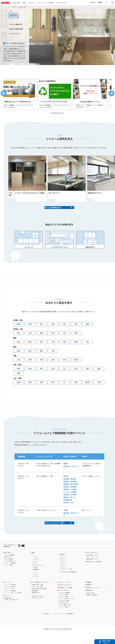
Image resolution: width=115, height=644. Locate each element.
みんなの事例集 (9, 570)
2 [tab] (54, 115)
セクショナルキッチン (39, 577)
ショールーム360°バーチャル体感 (13, 604)
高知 (88, 377)
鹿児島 (87, 391)
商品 (33, 564)
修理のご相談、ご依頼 (38, 596)
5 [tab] (60, 115)
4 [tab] (58, 115)
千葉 (53, 350)
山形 (76, 332)
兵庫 (42, 368)
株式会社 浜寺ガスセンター (71, 522)
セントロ (36, 569)
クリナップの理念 (64, 606)
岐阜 (30, 359)
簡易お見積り (93, 566)
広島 (53, 377)
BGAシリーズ (64, 578)
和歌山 (76, 368)
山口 (65, 377)
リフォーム (46, 3)
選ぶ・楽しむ (23, 3)
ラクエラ (36, 573)
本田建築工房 (68, 508)
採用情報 (89, 594)
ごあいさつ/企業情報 (65, 604)
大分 (65, 391)
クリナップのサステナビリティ (67, 610)
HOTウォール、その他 (66, 580)
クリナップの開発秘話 (10, 574)
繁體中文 (100, 2)
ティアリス (63, 568)
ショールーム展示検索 (10, 602)
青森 (30, 332)
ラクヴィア (36, 588)
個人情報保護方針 (70, 625)
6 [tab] (62, 115)
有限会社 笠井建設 (70, 495)
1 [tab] (52, 115)
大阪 (19, 368)
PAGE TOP (57, 634)
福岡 (19, 391)
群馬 (76, 350)
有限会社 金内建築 (70, 503)
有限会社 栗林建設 (70, 490)
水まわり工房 (12, 610)
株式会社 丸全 (68, 511)
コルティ (36, 575)
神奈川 (30, 350)
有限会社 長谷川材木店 (71, 492)
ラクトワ (63, 576)
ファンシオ (63, 574)
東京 (19, 350)
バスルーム (35, 584)
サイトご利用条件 (45, 625)
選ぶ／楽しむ (8, 564)
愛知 (19, 359)
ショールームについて (10, 600)
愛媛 (19, 382)
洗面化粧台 (62, 566)
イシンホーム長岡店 (70, 500)
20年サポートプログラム (38, 609)
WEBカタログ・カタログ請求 (94, 573)
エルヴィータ (64, 570)
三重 (53, 359)
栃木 (88, 350)
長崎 (42, 391)
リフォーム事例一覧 (15, 24)
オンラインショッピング (65, 596)
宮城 (53, 332)
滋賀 (53, 368)
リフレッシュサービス (65, 594)
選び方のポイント (9, 568)
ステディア (36, 571)
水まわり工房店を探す (16, 29)
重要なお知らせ (36, 604)
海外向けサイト (91, 602)
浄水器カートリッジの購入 (66, 599)
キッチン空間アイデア (10, 572)
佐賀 (30, 391)
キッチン (112, 21)
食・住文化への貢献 (64, 612)
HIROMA (35, 579)
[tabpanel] (22, 95)
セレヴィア (36, 586)
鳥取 (19, 377)
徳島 (99, 377)
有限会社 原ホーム (70, 505)
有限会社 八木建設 (70, 498)
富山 (53, 341)
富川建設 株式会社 (70, 487)
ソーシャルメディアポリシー (57, 625)
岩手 (42, 332)
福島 (88, 332)
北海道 (18, 332)
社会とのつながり (64, 614)
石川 (65, 341)
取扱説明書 (35, 602)
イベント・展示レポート (65, 618)
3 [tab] (56, 115)
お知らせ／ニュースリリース (94, 599)
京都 (30, 368)
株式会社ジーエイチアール (71, 475)
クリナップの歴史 (64, 608)
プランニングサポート (92, 564)
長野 (42, 341)
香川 (76, 377)
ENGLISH (93, 2)
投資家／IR (89, 596)
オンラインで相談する (10, 598)
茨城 (65, 350)
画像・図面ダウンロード (93, 570)
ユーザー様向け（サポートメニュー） (41, 594)
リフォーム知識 (9, 576)
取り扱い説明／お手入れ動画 (39, 600)
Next (111, 94)
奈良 (65, 368)
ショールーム (37, 3)
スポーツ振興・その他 (65, 616)
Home (14, 7)
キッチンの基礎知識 (10, 566)
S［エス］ (63, 572)
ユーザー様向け (55, 3)
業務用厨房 (36, 581)
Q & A (38, 598)
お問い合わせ (39, 607)
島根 (30, 377)
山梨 (30, 341)
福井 (76, 341)
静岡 (42, 359)
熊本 (53, 391)
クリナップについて (67, 3)
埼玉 (42, 350)
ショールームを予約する (11, 596)
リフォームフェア (15, 34)
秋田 (65, 332)
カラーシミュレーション (93, 568)
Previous (4, 94)
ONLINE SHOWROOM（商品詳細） (68, 583)
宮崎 (76, 391)
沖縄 (99, 391)
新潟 (19, 341)
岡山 (42, 377)
